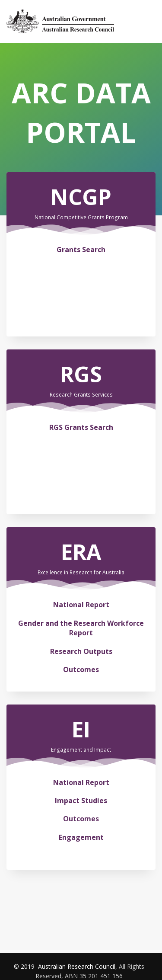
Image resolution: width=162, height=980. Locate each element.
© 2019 (25, 966)
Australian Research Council (77, 966)
